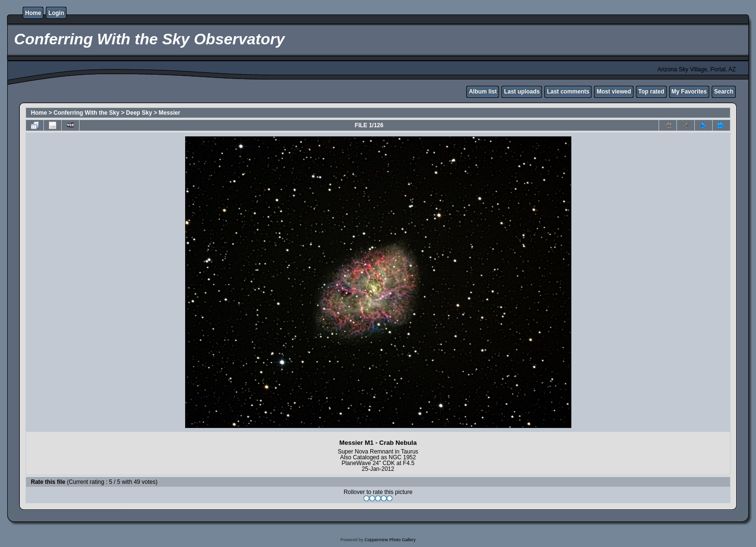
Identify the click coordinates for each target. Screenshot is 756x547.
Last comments (568, 92)
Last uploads (522, 92)
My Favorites (689, 92)
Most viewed (614, 92)
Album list (483, 92)
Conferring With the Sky (87, 113)
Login (56, 13)
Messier (169, 113)
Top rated (651, 92)
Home (33, 13)
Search (724, 92)
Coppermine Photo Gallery (390, 540)
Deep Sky (139, 113)
